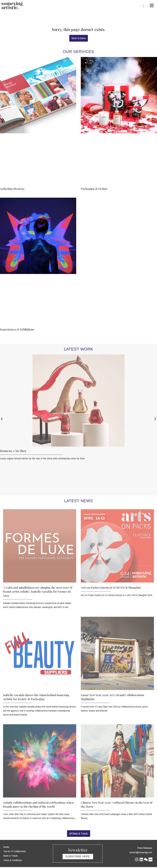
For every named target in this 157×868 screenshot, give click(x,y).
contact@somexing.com (142, 853)
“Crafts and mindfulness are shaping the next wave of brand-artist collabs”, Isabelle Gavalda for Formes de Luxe (38, 592)
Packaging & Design (94, 189)
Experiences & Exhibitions (17, 330)
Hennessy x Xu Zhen (13, 451)
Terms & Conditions (12, 861)
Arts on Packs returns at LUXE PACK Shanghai (111, 588)
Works (6, 848)
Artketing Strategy (12, 189)
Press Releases (146, 849)
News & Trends (10, 856)
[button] (3, 419)
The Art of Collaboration (13, 852)
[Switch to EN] (141, 6)
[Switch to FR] (146, 6)
